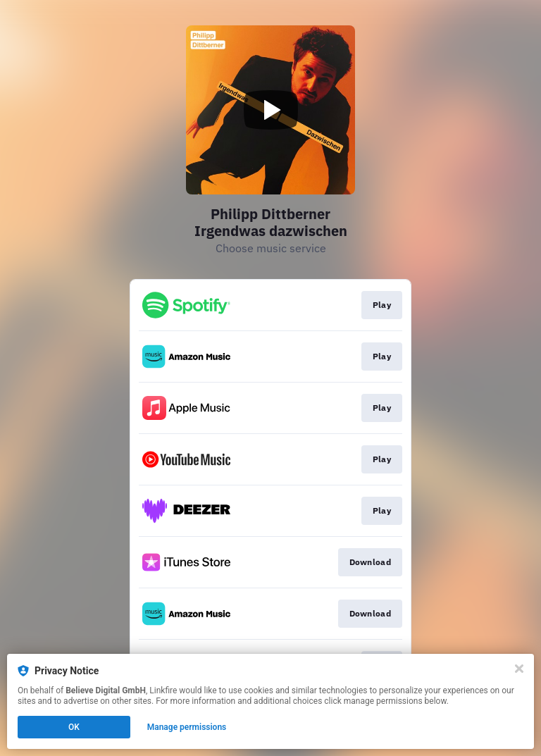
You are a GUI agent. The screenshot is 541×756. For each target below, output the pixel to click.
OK (74, 727)
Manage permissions (187, 727)
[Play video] (270, 110)
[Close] (519, 669)
